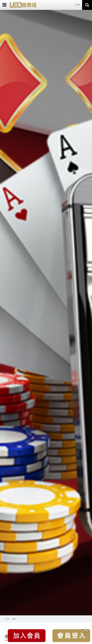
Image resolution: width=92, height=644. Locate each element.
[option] (46, 313)
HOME (7, 619)
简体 (78, 5)
